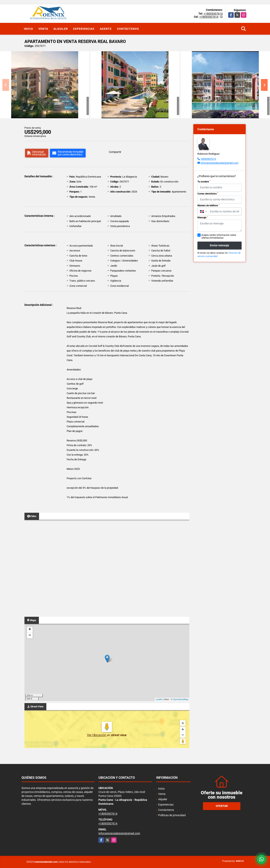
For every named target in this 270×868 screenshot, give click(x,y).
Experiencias (84, 29)
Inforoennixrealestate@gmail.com (119, 833)
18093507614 (208, 159)
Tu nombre (204, 181)
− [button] (30, 635)
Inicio (28, 29)
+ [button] (30, 630)
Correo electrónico (208, 194)
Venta (43, 29)
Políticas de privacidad (172, 815)
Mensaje (203, 218)
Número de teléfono (208, 206)
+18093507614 (213, 14)
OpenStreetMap (181, 699)
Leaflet (159, 699)
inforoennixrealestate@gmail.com (219, 163)
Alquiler (61, 29)
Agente (106, 29)
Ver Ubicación (97, 735)
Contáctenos (128, 29)
